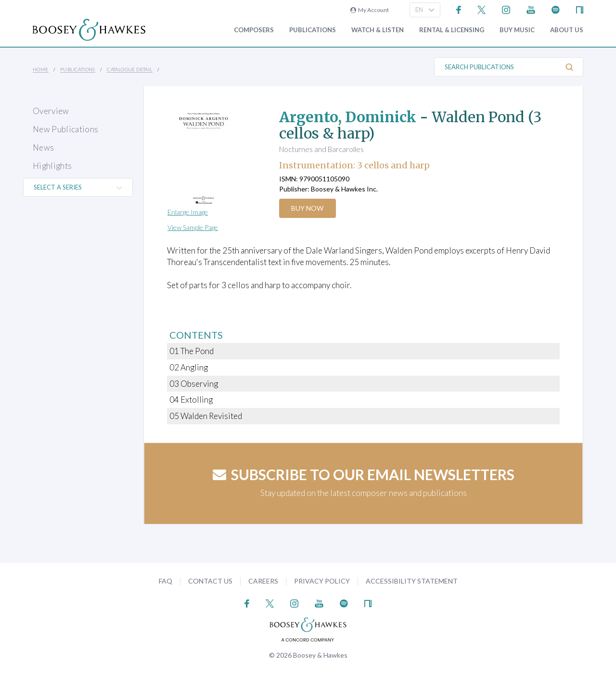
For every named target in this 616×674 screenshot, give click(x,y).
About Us (567, 30)
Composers (254, 30)
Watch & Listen (378, 30)
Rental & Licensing (452, 30)
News (43, 147)
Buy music (517, 30)
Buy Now (308, 208)
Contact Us (210, 581)
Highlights (52, 166)
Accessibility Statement (412, 581)
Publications (313, 30)
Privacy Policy (322, 581)
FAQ (166, 581)
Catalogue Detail (129, 69)
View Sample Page (193, 227)
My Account (370, 10)
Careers (263, 581)
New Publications (65, 129)
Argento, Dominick (348, 117)
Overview (51, 111)
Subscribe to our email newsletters (364, 474)
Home (41, 69)
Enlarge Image (188, 212)
